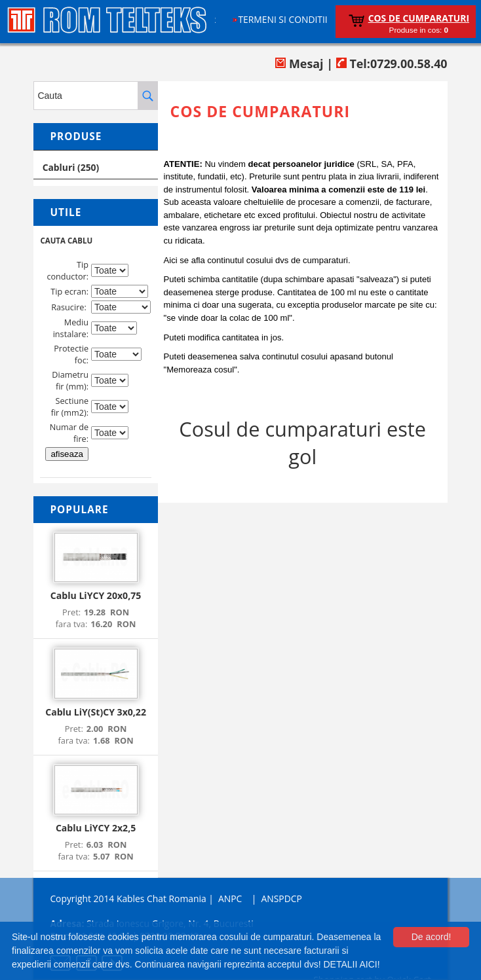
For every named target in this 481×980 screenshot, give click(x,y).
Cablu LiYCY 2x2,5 (96, 828)
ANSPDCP (282, 898)
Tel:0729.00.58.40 (392, 64)
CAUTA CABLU (66, 241)
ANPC (230, 898)
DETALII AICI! (351, 964)
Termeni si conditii (282, 19)
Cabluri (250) (71, 167)
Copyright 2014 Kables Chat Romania (128, 898)
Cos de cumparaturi (419, 18)
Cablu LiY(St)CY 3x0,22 (96, 712)
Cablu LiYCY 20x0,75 (96, 595)
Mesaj (299, 64)
